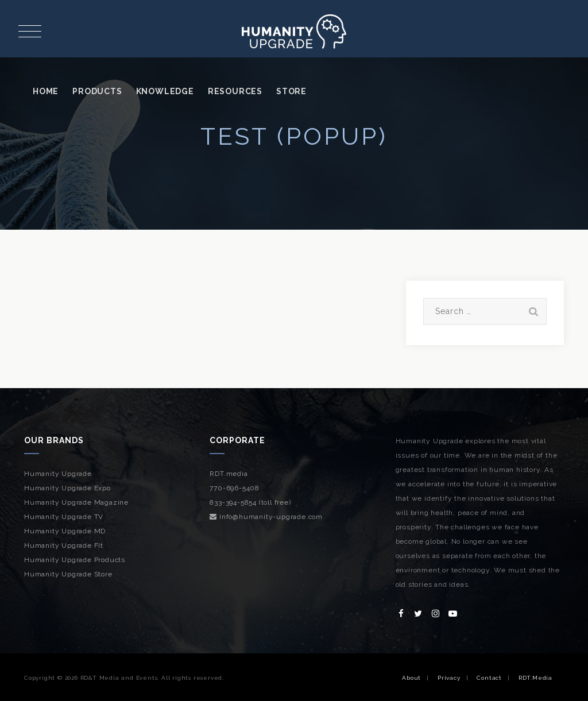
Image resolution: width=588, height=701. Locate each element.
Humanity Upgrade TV (64, 517)
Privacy (449, 678)
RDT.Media (535, 678)
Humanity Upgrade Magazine (76, 502)
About (411, 678)
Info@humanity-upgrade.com (266, 517)
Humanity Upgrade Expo (67, 488)
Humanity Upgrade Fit (64, 545)
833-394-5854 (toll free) (250, 502)
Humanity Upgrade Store (68, 574)
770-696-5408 (235, 488)
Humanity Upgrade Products (75, 560)
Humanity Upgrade (58, 474)
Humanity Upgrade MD (65, 531)
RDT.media (229, 474)
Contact (489, 678)
